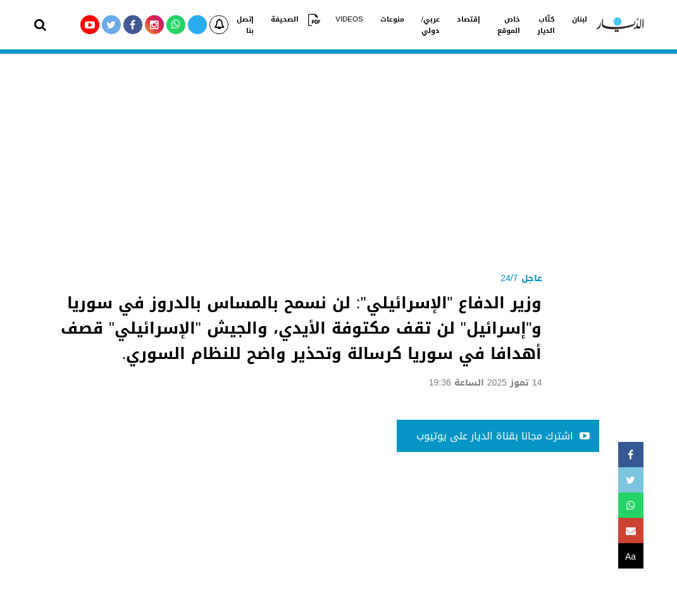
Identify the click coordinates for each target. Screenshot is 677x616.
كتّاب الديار (528, 24)
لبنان (560, 18)
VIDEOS (342, 18)
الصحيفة (282, 18)
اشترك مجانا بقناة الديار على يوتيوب (503, 436)
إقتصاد (455, 18)
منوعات (382, 18)
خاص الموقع (493, 24)
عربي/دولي (419, 24)
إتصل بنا (245, 24)
